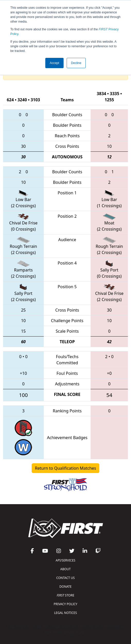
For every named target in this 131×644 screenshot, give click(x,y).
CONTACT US (66, 578)
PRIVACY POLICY (66, 604)
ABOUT (65, 569)
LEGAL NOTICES (65, 613)
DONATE (65, 587)
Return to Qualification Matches (66, 468)
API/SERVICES (65, 560)
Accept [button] (54, 63)
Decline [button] (76, 63)
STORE (65, 595)
